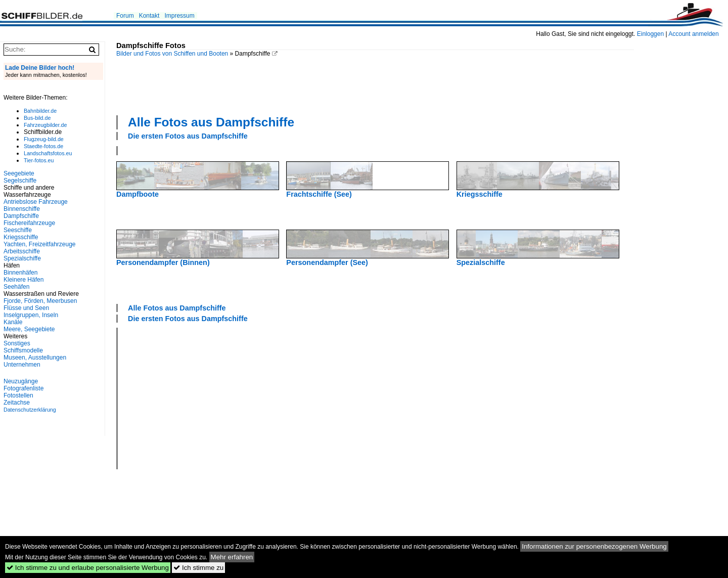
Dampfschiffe (21, 216)
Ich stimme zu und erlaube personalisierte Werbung (88, 568)
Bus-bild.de (37, 118)
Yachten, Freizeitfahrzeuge (40, 244)
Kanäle (13, 322)
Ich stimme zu (198, 568)
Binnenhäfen (20, 273)
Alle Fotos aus (211, 122)
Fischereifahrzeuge (29, 223)
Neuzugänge (21, 381)
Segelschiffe (20, 181)
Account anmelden (693, 34)
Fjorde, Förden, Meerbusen (40, 301)
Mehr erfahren (232, 557)
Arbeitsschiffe (22, 251)
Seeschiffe (18, 230)
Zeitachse (17, 403)
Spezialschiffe (22, 258)
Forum (125, 16)
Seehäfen (16, 287)
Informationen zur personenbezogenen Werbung (594, 546)
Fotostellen (18, 395)
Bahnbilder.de (40, 111)
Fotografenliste (24, 388)
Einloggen (650, 34)
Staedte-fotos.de (43, 146)
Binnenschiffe (22, 209)
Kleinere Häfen (24, 280)
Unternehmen (22, 365)
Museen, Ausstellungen (35, 358)
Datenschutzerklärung (30, 410)
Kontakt (149, 16)
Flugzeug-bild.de (44, 139)
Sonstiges (17, 343)
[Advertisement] (375, 85)
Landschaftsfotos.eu (48, 153)
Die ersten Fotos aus (188, 136)
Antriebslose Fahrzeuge (36, 202)
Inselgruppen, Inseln (31, 315)
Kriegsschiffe (21, 237)
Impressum (179, 16)
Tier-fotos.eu (39, 160)
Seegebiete (19, 173)
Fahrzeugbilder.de (45, 125)
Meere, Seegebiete (29, 329)
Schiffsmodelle (23, 350)
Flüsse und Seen (26, 308)
